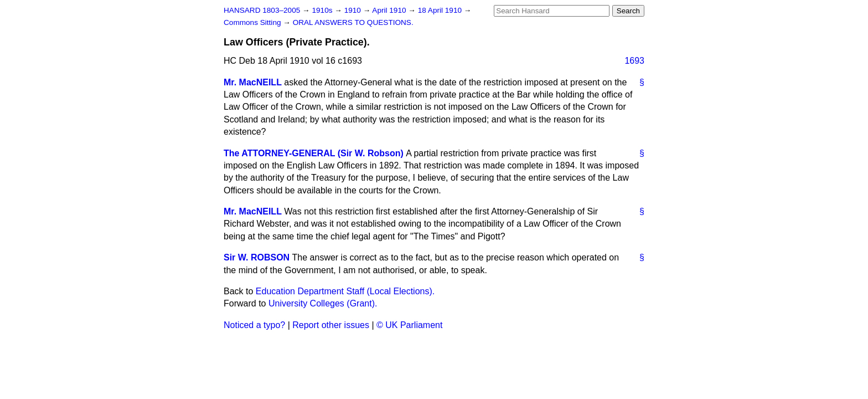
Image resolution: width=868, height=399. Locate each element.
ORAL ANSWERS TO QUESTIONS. (353, 22)
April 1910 (390, 10)
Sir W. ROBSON (257, 257)
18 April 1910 (441, 10)
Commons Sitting (253, 22)
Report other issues (331, 325)
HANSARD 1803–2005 (262, 10)
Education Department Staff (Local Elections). (345, 291)
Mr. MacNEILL (253, 82)
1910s (323, 10)
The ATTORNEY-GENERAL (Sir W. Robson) (314, 153)
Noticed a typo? (254, 325)
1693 (634, 61)
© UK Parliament (409, 325)
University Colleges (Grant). (323, 303)
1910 (354, 10)
